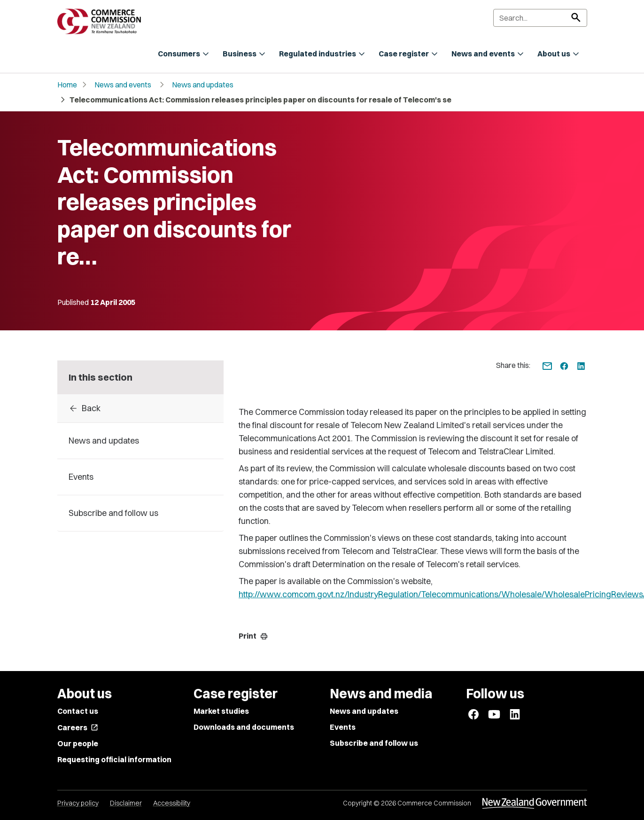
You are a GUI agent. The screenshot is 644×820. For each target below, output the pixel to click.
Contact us (78, 711)
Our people (78, 743)
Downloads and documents (244, 727)
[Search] (540, 18)
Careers (78, 727)
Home (67, 85)
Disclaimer (126, 803)
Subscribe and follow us (374, 743)
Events (343, 727)
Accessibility (172, 803)
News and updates (203, 85)
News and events (123, 85)
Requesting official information (114, 759)
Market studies (221, 711)
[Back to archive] (141, 408)
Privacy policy (78, 803)
